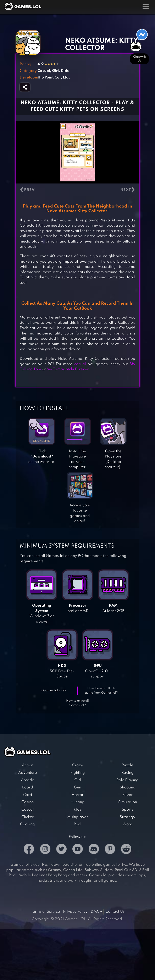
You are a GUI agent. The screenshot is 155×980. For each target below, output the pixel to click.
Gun (77, 787)
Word (128, 824)
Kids (77, 810)
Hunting (77, 802)
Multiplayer (78, 817)
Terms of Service (45, 912)
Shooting (128, 787)
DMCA (96, 912)
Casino (27, 802)
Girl (78, 780)
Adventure (28, 773)
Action (28, 765)
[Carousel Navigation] (78, 190)
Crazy (78, 765)
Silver (128, 795)
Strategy (128, 817)
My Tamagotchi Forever (67, 369)
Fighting (78, 773)
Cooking (27, 824)
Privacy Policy (75, 912)
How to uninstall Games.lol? (77, 703)
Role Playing (128, 780)
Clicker (27, 817)
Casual (28, 810)
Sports (128, 810)
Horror (77, 795)
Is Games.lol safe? (53, 690)
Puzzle (128, 765)
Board (28, 787)
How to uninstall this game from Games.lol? (101, 691)
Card (28, 795)
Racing (128, 773)
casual (80, 364)
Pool (77, 824)
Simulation (128, 802)
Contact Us (115, 912)
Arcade (28, 780)
